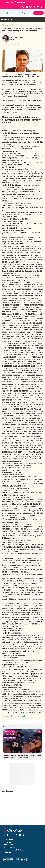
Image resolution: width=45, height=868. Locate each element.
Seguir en (8, 716)
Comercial (7, 842)
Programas (15, 13)
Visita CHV (7, 853)
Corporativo (8, 840)
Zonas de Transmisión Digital (14, 850)
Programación (27, 13)
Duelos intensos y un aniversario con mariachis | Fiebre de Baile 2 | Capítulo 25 (22, 756)
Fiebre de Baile (10, 732)
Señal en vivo (38, 13)
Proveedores (8, 845)
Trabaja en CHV (9, 847)
